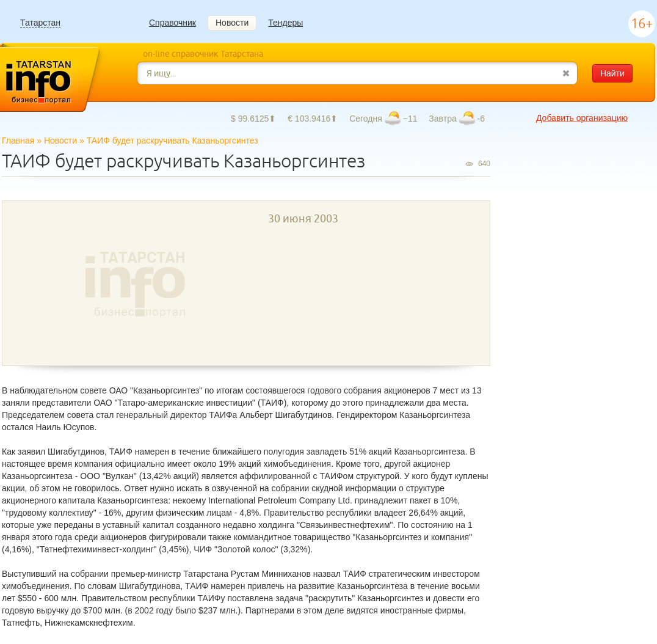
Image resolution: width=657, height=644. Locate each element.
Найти (612, 73)
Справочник (172, 23)
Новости (232, 23)
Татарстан (40, 23)
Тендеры (285, 23)
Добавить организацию (582, 118)
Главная (18, 141)
